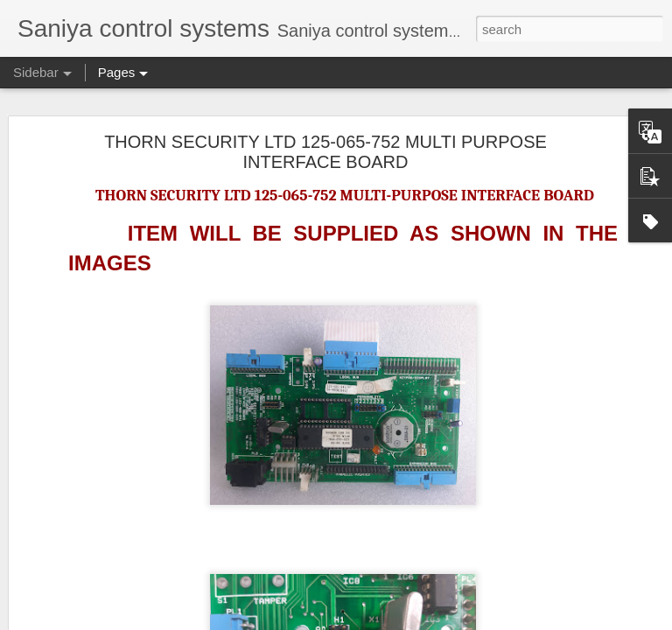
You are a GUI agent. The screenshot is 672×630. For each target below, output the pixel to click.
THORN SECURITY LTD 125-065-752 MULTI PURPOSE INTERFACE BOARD (325, 152)
